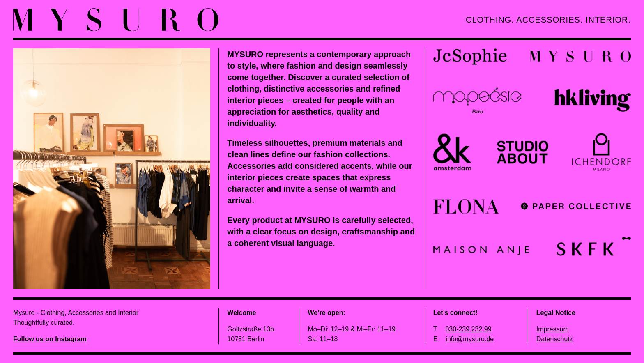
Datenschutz (555, 339)
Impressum (553, 329)
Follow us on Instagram (50, 339)
